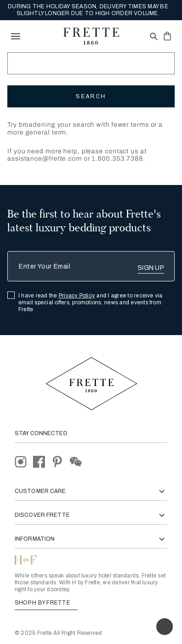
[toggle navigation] (16, 36)
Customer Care (91, 491)
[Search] (91, 63)
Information (91, 539)
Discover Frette (91, 515)
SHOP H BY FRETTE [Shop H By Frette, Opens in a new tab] (46, 603)
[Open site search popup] (153, 37)
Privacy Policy (77, 296)
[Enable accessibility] (165, 627)
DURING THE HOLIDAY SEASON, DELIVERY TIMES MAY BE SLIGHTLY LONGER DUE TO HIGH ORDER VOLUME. (88, 10)
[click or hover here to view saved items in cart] (167, 36)
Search (91, 96)
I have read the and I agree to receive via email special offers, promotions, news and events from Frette (91, 302)
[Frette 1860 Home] (91, 36)
